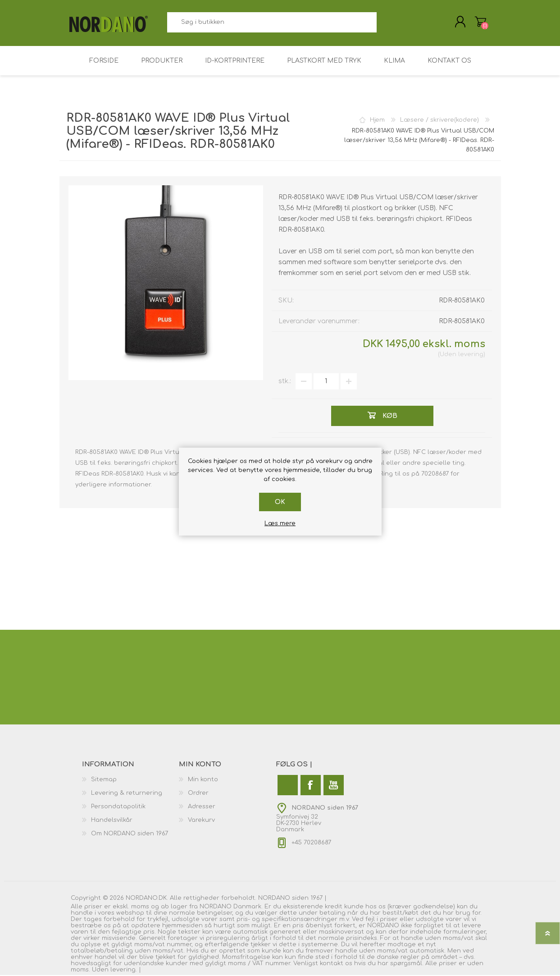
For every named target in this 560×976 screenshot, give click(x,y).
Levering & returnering (127, 794)
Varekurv (480, 22)
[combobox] (272, 23)
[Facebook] (311, 786)
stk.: (285, 382)
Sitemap (104, 780)
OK (280, 502)
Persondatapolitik (118, 807)
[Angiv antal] (326, 382)
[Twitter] (288, 786)
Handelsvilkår (112, 821)
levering (471, 355)
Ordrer (198, 794)
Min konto (203, 780)
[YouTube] (334, 786)
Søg (387, 23)
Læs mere (280, 523)
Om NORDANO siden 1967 (130, 834)
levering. (124, 971)
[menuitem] (131, 780)
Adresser (202, 807)
